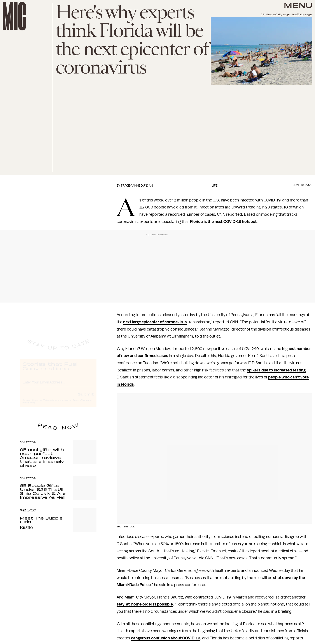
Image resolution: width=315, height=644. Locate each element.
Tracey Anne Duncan (137, 186)
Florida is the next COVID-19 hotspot (223, 222)
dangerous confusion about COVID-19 (166, 638)
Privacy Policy (29, 407)
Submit (86, 398)
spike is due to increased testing (276, 370)
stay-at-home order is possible (145, 604)
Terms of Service (81, 404)
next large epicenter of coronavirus (155, 322)
